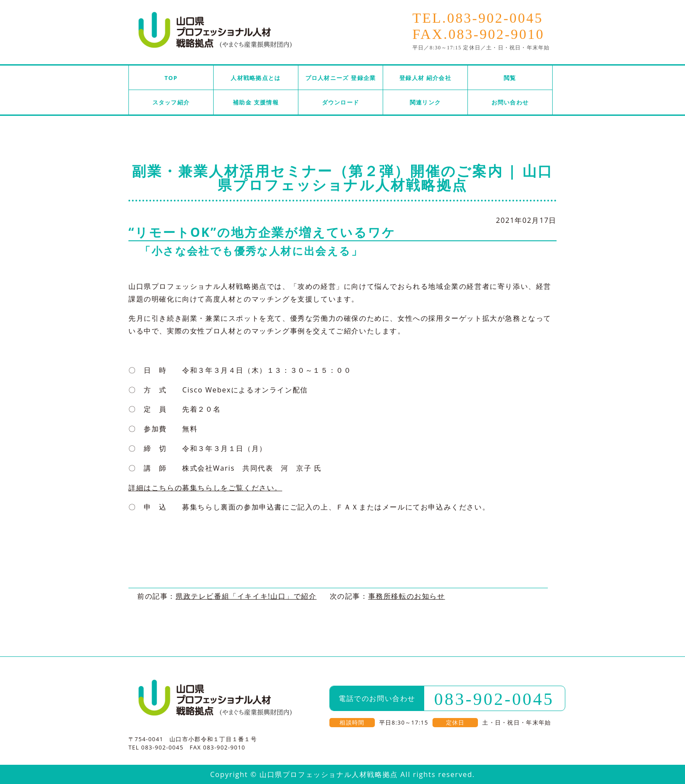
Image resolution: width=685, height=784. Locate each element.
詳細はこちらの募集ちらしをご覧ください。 (205, 488)
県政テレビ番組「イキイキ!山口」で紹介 (246, 596)
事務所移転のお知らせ (407, 596)
